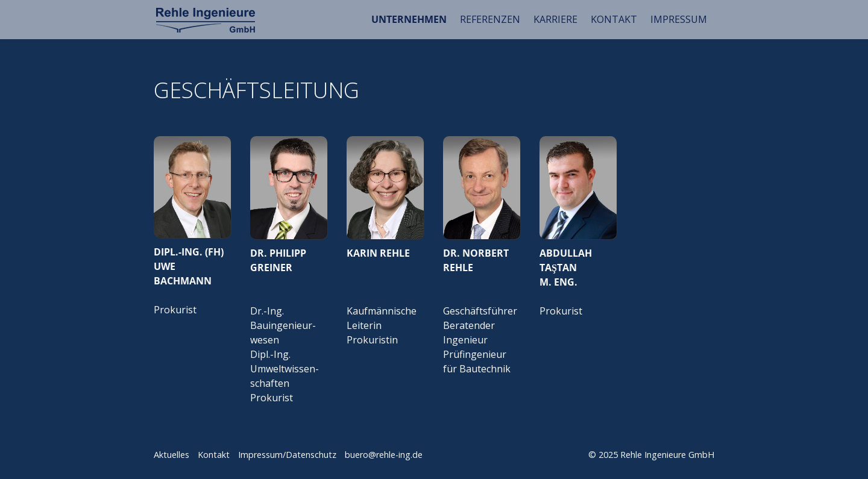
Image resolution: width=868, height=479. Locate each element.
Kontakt (214, 455)
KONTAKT (614, 19)
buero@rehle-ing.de (384, 455)
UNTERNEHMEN (409, 19)
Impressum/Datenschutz (287, 455)
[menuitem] (410, 19)
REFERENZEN (490, 19)
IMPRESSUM (679, 19)
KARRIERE (555, 19)
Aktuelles (171, 455)
